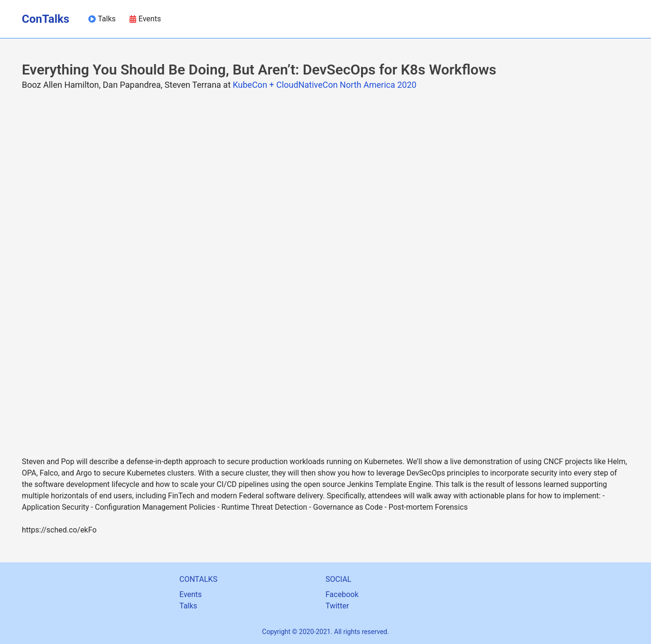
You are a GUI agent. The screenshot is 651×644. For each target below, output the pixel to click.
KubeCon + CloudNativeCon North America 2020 (324, 85)
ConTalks (46, 19)
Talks (188, 606)
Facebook (342, 594)
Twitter (337, 606)
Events (191, 594)
